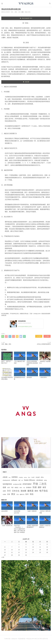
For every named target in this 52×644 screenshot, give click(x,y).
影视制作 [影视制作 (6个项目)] (29, 488)
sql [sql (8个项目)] (19, 481)
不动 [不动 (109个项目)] (35, 484)
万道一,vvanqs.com (35, 314)
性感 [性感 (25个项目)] (35, 488)
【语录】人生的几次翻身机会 (45, 522)
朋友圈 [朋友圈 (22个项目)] (23, 491)
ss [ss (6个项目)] (22, 481)
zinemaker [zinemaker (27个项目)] (27, 484)
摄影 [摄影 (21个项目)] (40, 488)
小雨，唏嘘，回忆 (6, 345)
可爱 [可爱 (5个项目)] (12, 488)
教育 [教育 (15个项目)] (44, 488)
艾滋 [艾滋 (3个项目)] (17, 495)
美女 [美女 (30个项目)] (13, 495)
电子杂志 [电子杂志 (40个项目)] (44, 491)
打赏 (39, 337)
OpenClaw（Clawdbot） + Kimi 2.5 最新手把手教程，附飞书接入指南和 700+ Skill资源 (20, 525)
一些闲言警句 (45, 373)
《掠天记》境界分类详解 (45, 508)
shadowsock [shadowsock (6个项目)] (6, 481)
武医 (22, 13)
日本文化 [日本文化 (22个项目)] (16, 491)
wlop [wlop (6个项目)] (45, 481)
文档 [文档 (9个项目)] (4, 492)
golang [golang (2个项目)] (25, 478)
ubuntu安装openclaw (20, 508)
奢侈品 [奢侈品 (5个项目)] (17, 488)
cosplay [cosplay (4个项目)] (21, 478)
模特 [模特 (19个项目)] (36, 491)
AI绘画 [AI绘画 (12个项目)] (5, 478)
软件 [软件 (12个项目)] (27, 495)
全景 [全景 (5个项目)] (9, 488)
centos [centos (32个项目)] (15, 478)
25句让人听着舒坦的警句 (44, 345)
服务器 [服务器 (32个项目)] (30, 491)
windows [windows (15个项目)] (40, 481)
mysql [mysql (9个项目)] (38, 478)
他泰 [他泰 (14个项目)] (4, 488)
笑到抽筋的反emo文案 (20, 374)
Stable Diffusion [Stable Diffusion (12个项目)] (30, 481)
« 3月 (3, 558)
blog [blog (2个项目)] (9, 478)
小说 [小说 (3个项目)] (24, 488)
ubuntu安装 (7, 507)
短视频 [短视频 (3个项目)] (4, 495)
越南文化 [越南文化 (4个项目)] (22, 495)
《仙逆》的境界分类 (7, 521)
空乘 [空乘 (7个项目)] (9, 495)
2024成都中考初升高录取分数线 (7, 374)
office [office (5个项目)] (42, 478)
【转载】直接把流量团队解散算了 (32, 522)
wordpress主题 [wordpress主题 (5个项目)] (17, 485)
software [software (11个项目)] (14, 481)
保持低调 (32, 373)
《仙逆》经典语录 (32, 507)
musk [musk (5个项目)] (33, 478)
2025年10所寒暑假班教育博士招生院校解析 (32, 359)
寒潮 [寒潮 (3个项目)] (21, 488)
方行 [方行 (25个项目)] (9, 491)
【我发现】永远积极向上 (45, 358)
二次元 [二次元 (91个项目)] (43, 484)
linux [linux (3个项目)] (29, 478)
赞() (47, 337)
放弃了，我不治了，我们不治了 (7, 358)
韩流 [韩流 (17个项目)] (32, 495)
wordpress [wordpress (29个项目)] (7, 484)
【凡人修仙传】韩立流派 (20, 358)
